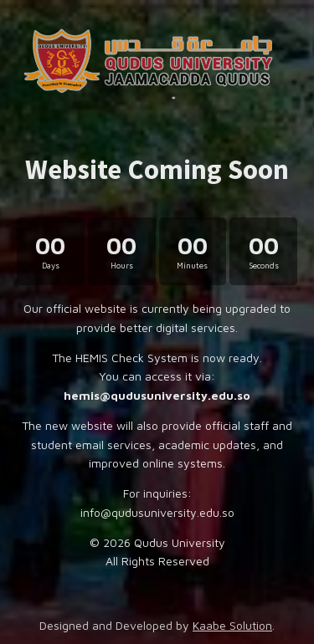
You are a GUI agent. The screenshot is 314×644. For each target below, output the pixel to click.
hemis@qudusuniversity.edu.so (157, 395)
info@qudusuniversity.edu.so (157, 512)
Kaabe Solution (232, 625)
